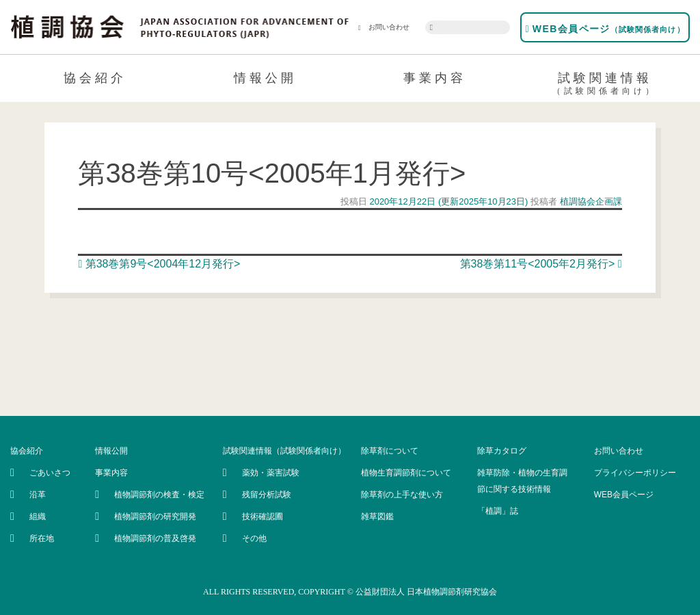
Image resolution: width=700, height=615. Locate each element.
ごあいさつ (50, 473)
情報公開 (265, 78)
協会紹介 (95, 78)
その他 (254, 538)
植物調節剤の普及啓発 (155, 538)
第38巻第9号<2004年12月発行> (159, 264)
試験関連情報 (605, 86)
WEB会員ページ (605, 29)
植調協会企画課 (590, 201)
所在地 (42, 538)
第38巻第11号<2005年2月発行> (541, 264)
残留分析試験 (267, 495)
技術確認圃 (262, 516)
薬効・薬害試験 (271, 473)
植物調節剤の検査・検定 (159, 495)
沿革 (38, 495)
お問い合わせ (384, 27)
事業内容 (435, 78)
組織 (38, 516)
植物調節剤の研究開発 (155, 516)
